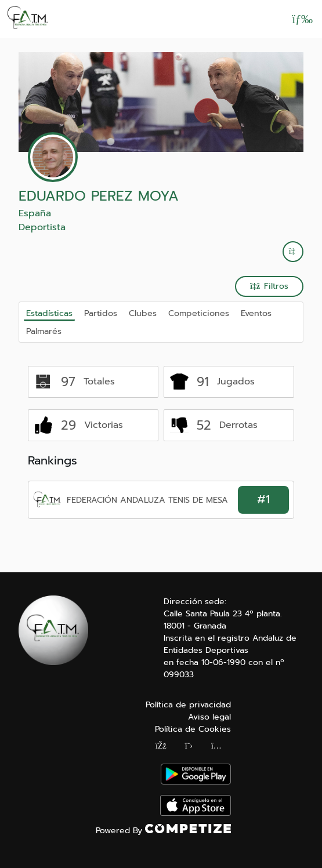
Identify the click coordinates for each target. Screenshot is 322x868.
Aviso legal (209, 717)
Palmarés (44, 331)
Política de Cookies (193, 729)
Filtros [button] (269, 286)
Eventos (256, 313)
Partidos (101, 313)
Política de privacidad (188, 705)
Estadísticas (49, 313)
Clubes (143, 313)
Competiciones (199, 313)
